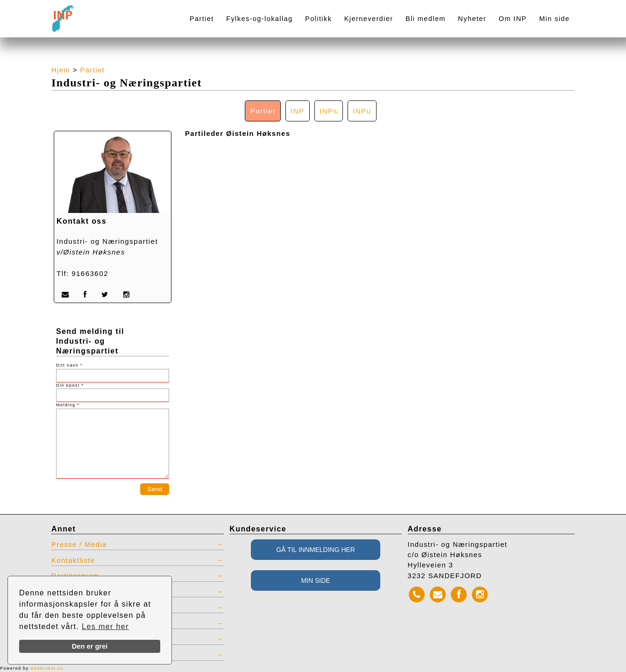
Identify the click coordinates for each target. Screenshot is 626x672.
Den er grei (90, 646)
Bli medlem (426, 19)
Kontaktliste (73, 560)
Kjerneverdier (369, 19)
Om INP (513, 19)
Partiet (202, 19)
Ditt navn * (69, 365)
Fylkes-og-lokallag (259, 19)
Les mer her (105, 626)
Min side (554, 19)
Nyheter (472, 19)
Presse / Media (79, 545)
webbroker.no (47, 668)
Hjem (61, 70)
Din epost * (70, 385)
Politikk (318, 19)
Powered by (32, 668)
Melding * (68, 405)
